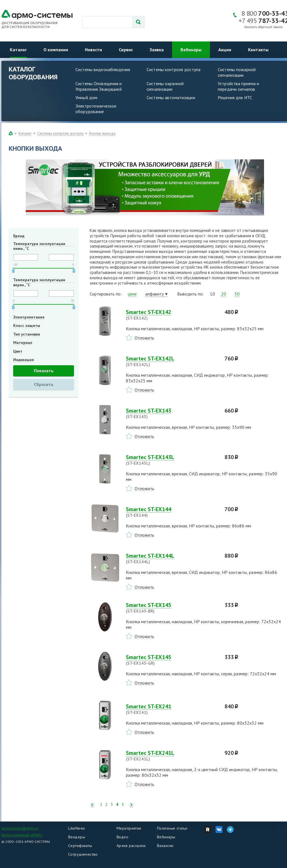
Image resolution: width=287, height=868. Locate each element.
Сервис (126, 50)
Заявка (157, 50)
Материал (23, 343)
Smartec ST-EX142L (172, 361)
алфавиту (154, 294)
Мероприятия (129, 828)
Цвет (18, 351)
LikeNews (77, 828)
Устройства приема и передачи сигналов (238, 86)
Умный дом (86, 97)
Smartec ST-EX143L (172, 460)
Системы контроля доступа (173, 69)
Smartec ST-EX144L (172, 559)
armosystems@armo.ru (20, 828)
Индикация (24, 360)
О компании (56, 50)
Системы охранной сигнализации (165, 86)
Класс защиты (27, 325)
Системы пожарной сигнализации (237, 72)
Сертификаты (80, 846)
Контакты (258, 50)
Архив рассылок (131, 846)
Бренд (19, 236)
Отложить (144, 338)
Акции (225, 50)
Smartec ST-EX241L (172, 756)
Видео (122, 837)
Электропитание (29, 317)
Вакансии (165, 846)
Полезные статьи (172, 828)
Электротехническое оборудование (96, 109)
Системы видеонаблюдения (103, 69)
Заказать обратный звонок (263, 27)
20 (224, 294)
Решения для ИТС (235, 97)
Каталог (18, 50)
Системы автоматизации (171, 97)
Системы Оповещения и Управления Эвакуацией (99, 86)
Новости (93, 50)
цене (132, 294)
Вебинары (191, 50)
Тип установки (27, 334)
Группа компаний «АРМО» (22, 835)
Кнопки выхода (102, 133)
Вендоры (77, 837)
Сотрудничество (83, 854)
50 (237, 294)
